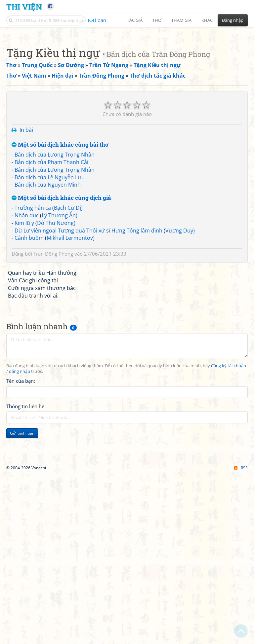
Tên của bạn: (21, 566)
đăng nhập (20, 556)
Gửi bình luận (22, 618)
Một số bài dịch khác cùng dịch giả (61, 383)
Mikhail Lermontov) (71, 423)
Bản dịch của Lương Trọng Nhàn (55, 340)
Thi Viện (24, 6)
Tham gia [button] (181, 20)
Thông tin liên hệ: (26, 591)
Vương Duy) (180, 415)
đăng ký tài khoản (229, 551)
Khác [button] (207, 20)
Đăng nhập (233, 20)
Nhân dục (27, 400)
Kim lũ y (24, 408)
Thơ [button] (157, 20)
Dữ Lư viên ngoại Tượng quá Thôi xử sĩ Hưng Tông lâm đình (88, 415)
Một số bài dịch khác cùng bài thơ (60, 330)
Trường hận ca (33, 393)
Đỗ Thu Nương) (56, 408)
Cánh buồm (29, 423)
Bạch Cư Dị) (68, 393)
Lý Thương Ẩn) (60, 400)
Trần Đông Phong (53, 439)
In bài (26, 315)
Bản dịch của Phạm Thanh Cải (51, 347)
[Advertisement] (127, 78)
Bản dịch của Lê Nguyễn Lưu (50, 362)
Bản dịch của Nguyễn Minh (48, 370)
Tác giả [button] (135, 20)
